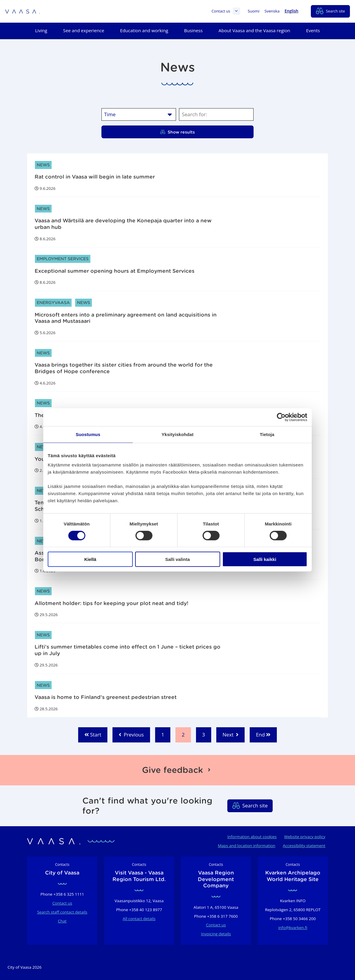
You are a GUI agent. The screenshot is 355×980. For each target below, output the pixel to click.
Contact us (226, 11)
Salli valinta (177, 559)
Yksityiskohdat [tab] (177, 434)
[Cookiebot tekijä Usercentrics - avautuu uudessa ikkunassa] (281, 417)
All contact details (139, 919)
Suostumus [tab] (88, 434)
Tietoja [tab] (267, 434)
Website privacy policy (305, 837)
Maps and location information (247, 846)
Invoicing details (216, 934)
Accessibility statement (304, 846)
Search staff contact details (62, 912)
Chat (62, 921)
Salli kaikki (265, 559)
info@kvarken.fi (293, 928)
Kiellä (90, 559)
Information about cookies (252, 837)
